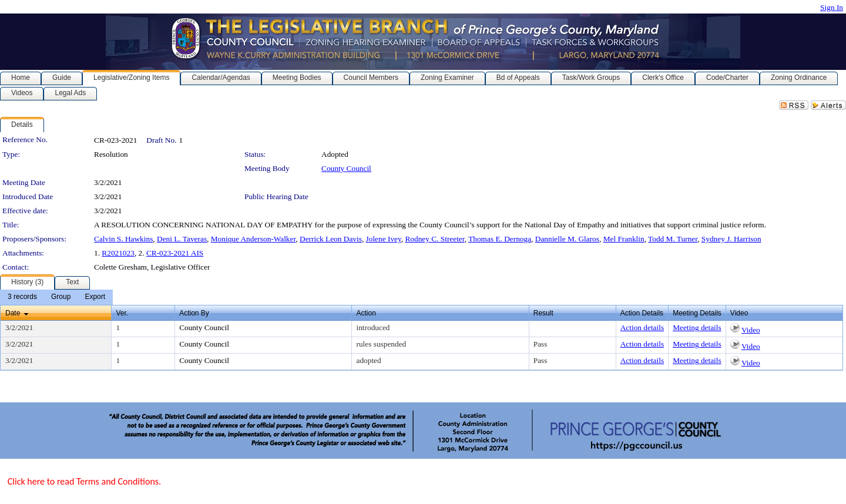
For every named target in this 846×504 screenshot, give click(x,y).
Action (366, 313)
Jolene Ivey (384, 239)
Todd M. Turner (673, 239)
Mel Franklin (624, 239)
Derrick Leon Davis (331, 239)
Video (751, 330)
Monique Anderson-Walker (254, 239)
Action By (194, 313)
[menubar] (56, 297)
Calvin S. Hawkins (123, 239)
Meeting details (697, 327)
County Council (346, 168)
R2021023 (118, 253)
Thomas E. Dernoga (500, 239)
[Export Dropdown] (95, 297)
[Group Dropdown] (61, 297)
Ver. (122, 313)
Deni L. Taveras (182, 239)
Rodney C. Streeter (434, 239)
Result (543, 313)
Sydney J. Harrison (731, 239)
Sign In (832, 7)
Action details (642, 327)
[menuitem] (22, 297)
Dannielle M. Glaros (567, 239)
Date (13, 313)
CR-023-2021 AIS (175, 253)
